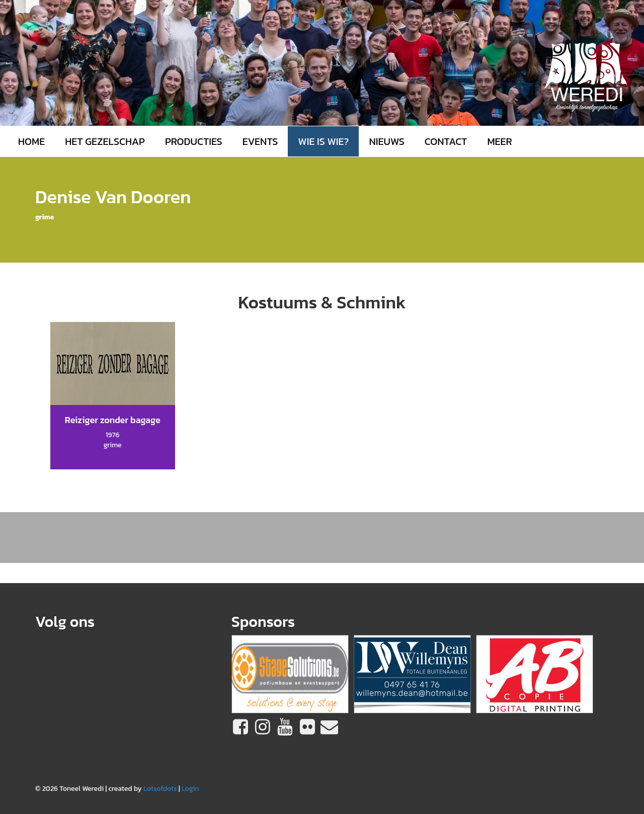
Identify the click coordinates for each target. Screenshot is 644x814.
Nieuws (386, 141)
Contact (446, 141)
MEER (499, 141)
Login (190, 789)
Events (260, 141)
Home (31, 141)
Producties (194, 141)
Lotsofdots (160, 789)
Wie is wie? (323, 141)
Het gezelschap (105, 141)
